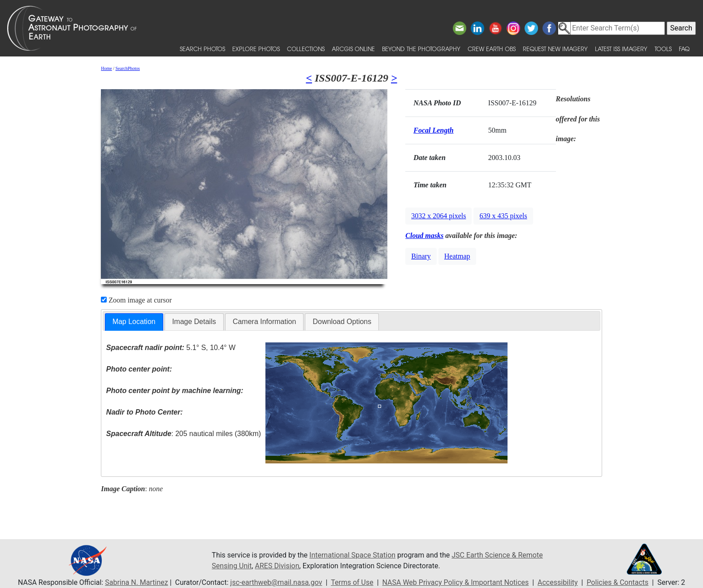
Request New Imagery (555, 49)
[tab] (134, 322)
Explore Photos (256, 49)
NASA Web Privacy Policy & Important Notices (456, 582)
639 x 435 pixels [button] (503, 216)
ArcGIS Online (353, 49)
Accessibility (558, 582)
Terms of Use (352, 582)
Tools (663, 49)
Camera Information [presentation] (264, 322)
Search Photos (202, 49)
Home (106, 68)
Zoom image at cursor (136, 300)
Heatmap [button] (457, 256)
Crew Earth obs (492, 49)
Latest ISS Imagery (621, 49)
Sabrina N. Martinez (136, 582)
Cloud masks (424, 236)
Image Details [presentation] (194, 322)
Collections (306, 49)
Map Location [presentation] (134, 322)
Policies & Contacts (617, 582)
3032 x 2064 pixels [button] (438, 216)
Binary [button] (421, 256)
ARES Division (277, 566)
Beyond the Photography (421, 49)
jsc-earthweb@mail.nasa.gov (276, 582)
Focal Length (433, 130)
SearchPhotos (128, 68)
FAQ (684, 49)
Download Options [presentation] (342, 322)
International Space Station (352, 555)
